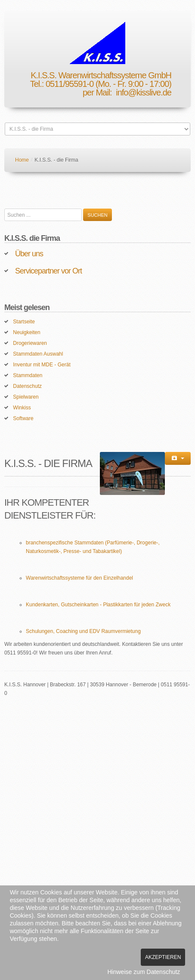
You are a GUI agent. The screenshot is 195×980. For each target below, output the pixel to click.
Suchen (97, 215)
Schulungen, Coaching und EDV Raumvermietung (83, 631)
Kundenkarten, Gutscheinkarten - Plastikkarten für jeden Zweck (98, 605)
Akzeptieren (163, 957)
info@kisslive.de (144, 92)
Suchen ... (5, 209)
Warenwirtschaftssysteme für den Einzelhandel (79, 578)
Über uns (29, 254)
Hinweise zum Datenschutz (144, 972)
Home (22, 160)
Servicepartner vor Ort (48, 271)
